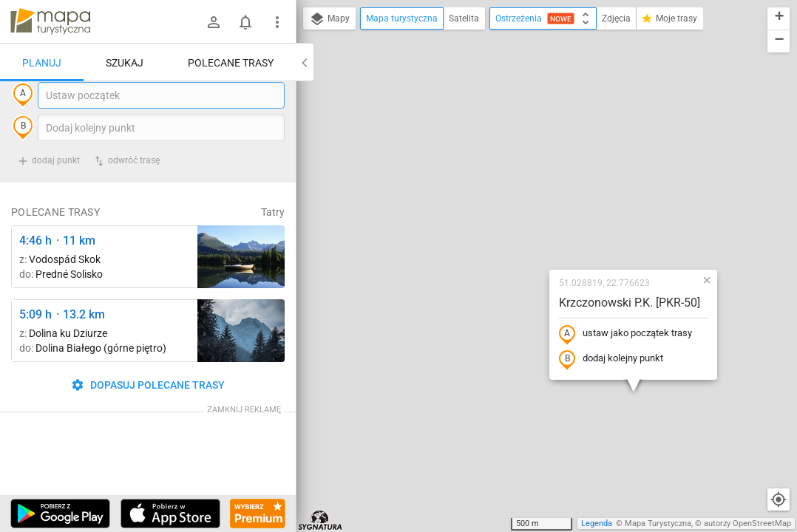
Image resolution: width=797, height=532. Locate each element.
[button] (620, 148)
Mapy (329, 19)
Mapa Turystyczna (658, 524)
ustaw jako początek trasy (538, 202)
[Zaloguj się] (214, 22)
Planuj (42, 63)
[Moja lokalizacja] (779, 499)
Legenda (597, 524)
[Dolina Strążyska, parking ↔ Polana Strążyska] (241, 361)
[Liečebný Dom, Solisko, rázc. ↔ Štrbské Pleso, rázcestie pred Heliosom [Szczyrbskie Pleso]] (241, 287)
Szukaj (125, 63)
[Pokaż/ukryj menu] (277, 22)
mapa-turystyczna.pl (50, 21)
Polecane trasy (231, 63)
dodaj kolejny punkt (524, 227)
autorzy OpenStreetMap (747, 524)
